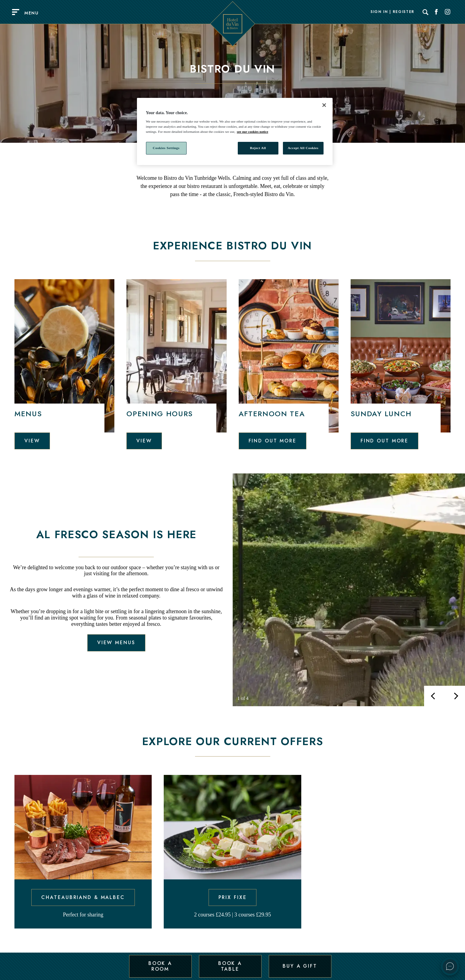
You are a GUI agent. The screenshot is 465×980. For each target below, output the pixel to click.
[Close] (324, 105)
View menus (116, 643)
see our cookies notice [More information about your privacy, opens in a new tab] (253, 132)
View (32, 441)
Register (404, 12)
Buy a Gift (300, 966)
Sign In (379, 12)
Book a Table (230, 966)
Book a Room (160, 966)
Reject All (258, 148)
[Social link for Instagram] (448, 12)
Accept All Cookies (303, 148)
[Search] (426, 12)
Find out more (273, 441)
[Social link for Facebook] (436, 12)
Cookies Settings (166, 148)
